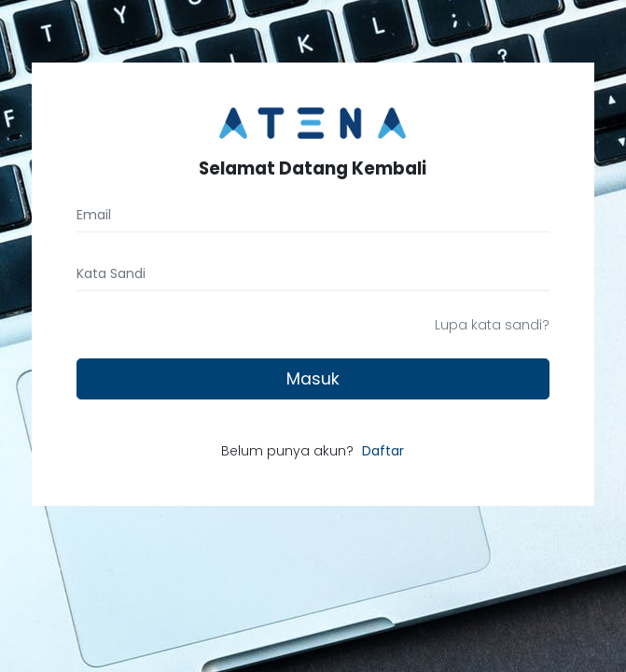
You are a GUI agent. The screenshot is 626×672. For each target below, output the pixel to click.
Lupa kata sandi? (492, 325)
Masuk (313, 379)
